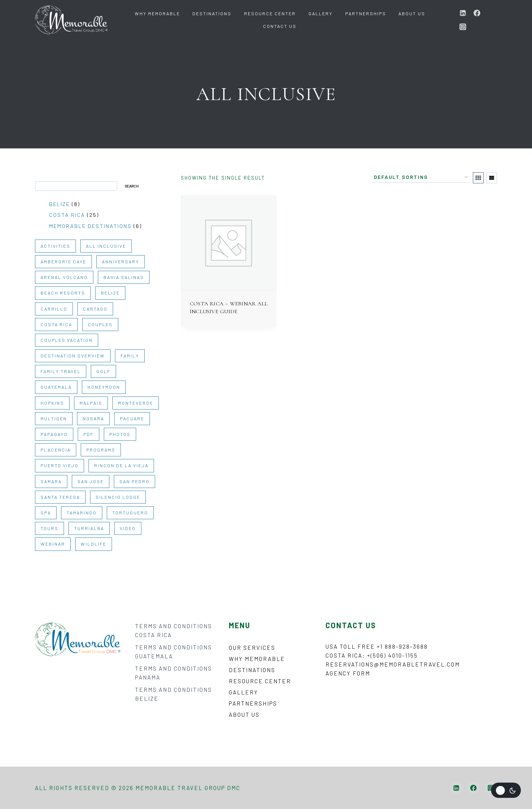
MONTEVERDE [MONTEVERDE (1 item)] (136, 403)
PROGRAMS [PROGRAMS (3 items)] (101, 450)
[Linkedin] (463, 13)
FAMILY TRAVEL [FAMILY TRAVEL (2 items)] (61, 371)
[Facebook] (477, 13)
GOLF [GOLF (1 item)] (103, 371)
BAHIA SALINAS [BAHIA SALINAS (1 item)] (124, 277)
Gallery (321, 13)
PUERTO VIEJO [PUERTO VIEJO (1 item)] (60, 465)
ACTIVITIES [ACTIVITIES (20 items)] (55, 246)
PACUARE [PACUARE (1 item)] (132, 418)
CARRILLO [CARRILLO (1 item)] (54, 309)
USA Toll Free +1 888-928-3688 (377, 646)
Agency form (348, 673)
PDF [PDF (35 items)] (89, 434)
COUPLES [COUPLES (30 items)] (100, 324)
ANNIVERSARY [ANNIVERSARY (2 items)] (121, 261)
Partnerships (366, 13)
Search (44, 177)
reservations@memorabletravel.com (393, 664)
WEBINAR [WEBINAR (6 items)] (53, 544)
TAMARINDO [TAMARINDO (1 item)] (82, 513)
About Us (412, 13)
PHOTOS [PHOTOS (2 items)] (120, 434)
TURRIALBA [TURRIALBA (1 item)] (89, 528)
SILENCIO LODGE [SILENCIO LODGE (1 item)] (118, 497)
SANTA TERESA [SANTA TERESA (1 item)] (60, 497)
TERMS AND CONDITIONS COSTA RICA (174, 630)
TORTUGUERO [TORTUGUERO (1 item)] (130, 513)
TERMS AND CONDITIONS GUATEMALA (174, 652)
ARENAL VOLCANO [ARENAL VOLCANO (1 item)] (64, 277)
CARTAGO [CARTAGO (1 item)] (95, 309)
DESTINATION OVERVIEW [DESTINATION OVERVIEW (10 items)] (73, 356)
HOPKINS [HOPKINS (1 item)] (52, 403)
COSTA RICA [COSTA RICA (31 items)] (56, 324)
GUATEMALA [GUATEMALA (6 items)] (56, 387)
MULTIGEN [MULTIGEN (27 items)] (54, 418)
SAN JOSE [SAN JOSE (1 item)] (91, 481)
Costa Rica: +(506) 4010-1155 (372, 655)
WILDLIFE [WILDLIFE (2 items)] (94, 544)
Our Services (252, 648)
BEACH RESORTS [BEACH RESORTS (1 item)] (63, 293)
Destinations (212, 13)
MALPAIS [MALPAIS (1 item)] (91, 403)
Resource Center (270, 13)
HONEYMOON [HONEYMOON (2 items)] (104, 387)
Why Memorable (157, 13)
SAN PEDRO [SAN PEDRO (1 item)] (134, 481)
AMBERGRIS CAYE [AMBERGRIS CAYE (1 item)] (63, 261)
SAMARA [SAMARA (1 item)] (51, 481)
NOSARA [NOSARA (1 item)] (93, 418)
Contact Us (280, 26)
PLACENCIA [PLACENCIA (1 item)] (56, 450)
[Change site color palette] (506, 790)
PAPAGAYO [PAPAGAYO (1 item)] (54, 434)
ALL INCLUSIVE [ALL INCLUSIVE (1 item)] (106, 246)
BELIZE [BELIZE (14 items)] (110, 293)
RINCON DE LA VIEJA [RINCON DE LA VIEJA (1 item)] (121, 465)
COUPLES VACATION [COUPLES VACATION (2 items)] (67, 340)
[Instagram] (463, 27)
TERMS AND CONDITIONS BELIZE (174, 694)
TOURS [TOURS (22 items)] (49, 528)
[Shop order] (421, 177)
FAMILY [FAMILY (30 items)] (130, 356)
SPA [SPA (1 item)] (46, 513)
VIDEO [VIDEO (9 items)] (128, 528)
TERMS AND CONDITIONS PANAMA (174, 673)
